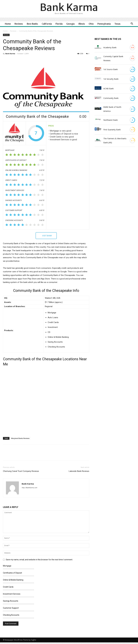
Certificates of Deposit (12, 573)
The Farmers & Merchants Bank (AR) (115, 141)
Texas (117, 24)
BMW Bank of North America (112, 109)
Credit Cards (8, 587)
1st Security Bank (111, 79)
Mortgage (7, 566)
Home (8, 24)
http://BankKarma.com (29, 488)
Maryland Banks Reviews (20, 438)
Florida (59, 24)
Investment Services (12, 594)
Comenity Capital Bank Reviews (113, 58)
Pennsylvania (104, 24)
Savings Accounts (11, 601)
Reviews (19, 24)
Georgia (70, 24)
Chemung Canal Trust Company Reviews (21, 471)
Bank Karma (10, 54)
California (47, 24)
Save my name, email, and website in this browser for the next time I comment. (39, 560)
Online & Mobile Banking (13, 580)
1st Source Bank (111, 69)
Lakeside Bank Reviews (79, 471)
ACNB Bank (108, 89)
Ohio (91, 24)
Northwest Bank (111, 120)
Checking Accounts (11, 615)
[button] (132, 24)
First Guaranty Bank (112, 130)
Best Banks (32, 24)
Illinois (82, 24)
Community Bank (111, 98)
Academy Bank (110, 47)
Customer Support (11, 608)
